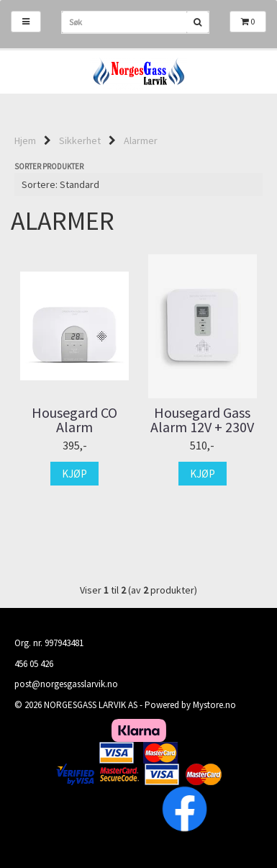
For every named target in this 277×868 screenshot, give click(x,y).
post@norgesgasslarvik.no (66, 684)
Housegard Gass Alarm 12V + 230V (202, 420)
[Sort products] (138, 184)
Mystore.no (214, 705)
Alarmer (141, 140)
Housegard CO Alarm (74, 420)
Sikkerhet (80, 140)
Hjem (25, 140)
